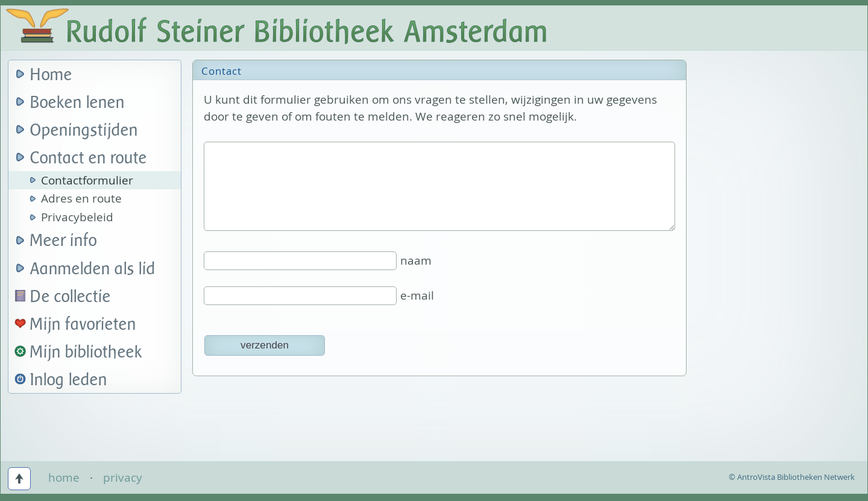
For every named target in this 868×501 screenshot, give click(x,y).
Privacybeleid (77, 217)
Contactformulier (87, 180)
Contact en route (89, 158)
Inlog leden (69, 380)
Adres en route (81, 198)
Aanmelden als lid (93, 269)
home (64, 477)
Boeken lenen (77, 103)
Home (51, 75)
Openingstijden (84, 131)
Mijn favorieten (83, 325)
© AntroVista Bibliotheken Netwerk (792, 477)
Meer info (64, 241)
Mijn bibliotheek (86, 352)
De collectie (71, 297)
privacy (123, 477)
